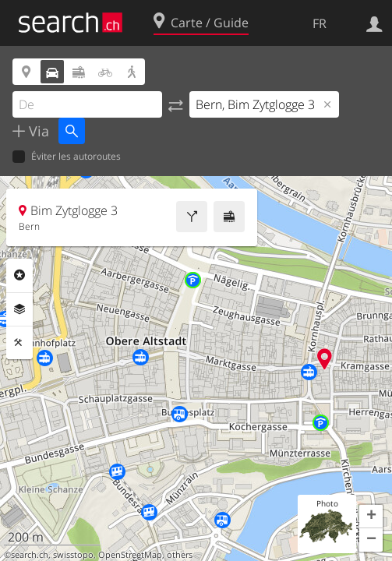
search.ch (30, 555)
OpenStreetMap (130, 555)
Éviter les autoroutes (67, 157)
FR (320, 23)
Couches (19, 309)
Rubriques (19, 275)
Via (37, 131)
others (180, 555)
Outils (19, 343)
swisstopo (73, 555)
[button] (371, 517)
